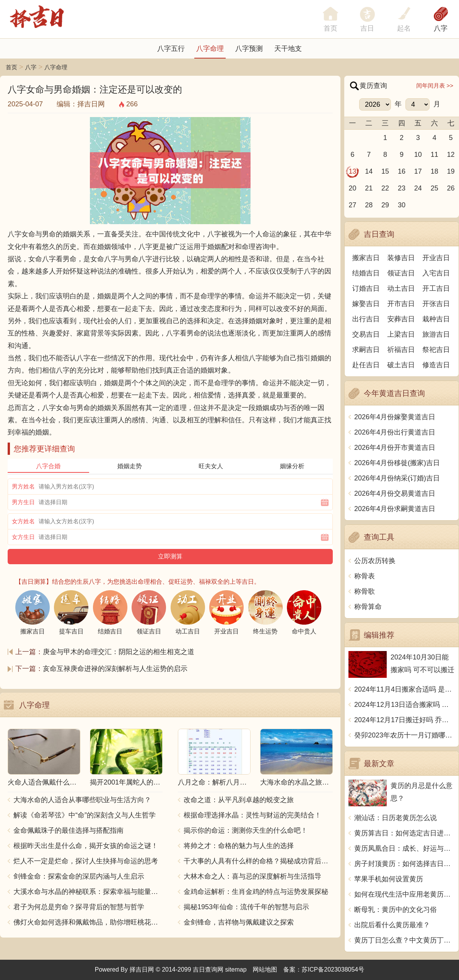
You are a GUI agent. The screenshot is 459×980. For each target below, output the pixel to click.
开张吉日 (436, 304)
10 (418, 155)
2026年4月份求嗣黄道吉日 (395, 509)
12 (451, 155)
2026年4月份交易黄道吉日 (395, 493)
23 (402, 188)
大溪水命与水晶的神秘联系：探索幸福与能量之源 (88, 892)
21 (369, 188)
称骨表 (365, 576)
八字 (441, 28)
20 (352, 188)
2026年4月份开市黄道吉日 (395, 448)
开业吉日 (436, 258)
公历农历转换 (375, 561)
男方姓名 (23, 486)
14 (369, 171)
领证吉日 (401, 273)
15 (385, 171)
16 (402, 171)
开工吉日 (436, 288)
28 (369, 205)
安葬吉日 (401, 319)
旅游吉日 (436, 334)
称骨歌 (365, 591)
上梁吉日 (401, 334)
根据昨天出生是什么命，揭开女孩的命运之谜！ (86, 846)
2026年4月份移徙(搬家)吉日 (397, 463)
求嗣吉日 (366, 350)
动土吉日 (401, 288)
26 (451, 188)
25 (435, 188)
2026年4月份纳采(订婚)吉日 (397, 478)
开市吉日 (401, 304)
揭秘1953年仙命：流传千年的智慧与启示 (246, 907)
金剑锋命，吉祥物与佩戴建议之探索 (239, 922)
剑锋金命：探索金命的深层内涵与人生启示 (79, 876)
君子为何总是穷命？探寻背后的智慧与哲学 (79, 907)
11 (435, 155)
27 (352, 205)
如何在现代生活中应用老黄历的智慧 (404, 894)
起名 (404, 28)
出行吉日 (366, 319)
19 (451, 171)
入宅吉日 (436, 273)
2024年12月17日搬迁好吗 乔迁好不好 (404, 720)
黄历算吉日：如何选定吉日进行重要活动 (404, 833)
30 (402, 205)
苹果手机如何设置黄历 (389, 879)
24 (418, 188)
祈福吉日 (401, 350)
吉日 (367, 28)
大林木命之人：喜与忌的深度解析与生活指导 (252, 876)
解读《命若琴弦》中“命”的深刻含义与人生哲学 (85, 815)
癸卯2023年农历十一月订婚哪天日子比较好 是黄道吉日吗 (404, 735)
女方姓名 (23, 521)
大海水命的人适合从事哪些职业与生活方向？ (82, 800)
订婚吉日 (366, 288)
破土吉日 (401, 365)
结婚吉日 (366, 273)
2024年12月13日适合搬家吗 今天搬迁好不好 (404, 705)
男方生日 (23, 502)
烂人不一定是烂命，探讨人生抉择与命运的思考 (86, 861)
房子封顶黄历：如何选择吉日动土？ (404, 864)
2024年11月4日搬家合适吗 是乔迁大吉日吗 (404, 689)
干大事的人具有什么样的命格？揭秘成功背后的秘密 (258, 861)
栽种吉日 (436, 319)
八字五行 (171, 49)
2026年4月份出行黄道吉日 (395, 432)
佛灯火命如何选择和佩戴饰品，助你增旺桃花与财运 (88, 922)
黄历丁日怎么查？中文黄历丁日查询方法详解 (404, 940)
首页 (11, 67)
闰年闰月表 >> (435, 85)
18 (435, 171)
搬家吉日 (366, 258)
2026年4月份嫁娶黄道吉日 (395, 417)
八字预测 (249, 49)
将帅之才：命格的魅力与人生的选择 (239, 846)
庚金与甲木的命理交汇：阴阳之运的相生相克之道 (119, 652)
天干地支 (288, 49)
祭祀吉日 (436, 350)
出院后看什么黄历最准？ (392, 925)
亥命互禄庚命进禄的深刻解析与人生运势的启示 (115, 669)
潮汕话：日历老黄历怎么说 (396, 818)
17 (418, 171)
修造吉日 (436, 365)
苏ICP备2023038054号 (333, 969)
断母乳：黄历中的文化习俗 (396, 910)
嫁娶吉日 (366, 304)
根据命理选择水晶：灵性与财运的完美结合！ (252, 815)
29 (385, 205)
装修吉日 (401, 258)
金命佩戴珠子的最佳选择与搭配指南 (68, 830)
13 (352, 171)
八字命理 (210, 49)
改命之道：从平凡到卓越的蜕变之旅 (239, 800)
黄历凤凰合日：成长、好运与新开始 (404, 848)
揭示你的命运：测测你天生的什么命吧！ (246, 830)
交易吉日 (366, 334)
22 (385, 188)
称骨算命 (368, 607)
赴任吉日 (366, 365)
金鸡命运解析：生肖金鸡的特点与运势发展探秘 (256, 892)
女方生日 (23, 537)
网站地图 (265, 969)
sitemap (236, 969)
